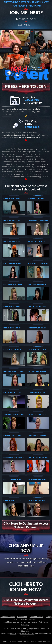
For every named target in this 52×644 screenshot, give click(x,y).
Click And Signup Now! (26, 548)
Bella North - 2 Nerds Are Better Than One (22, 199)
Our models (26, 25)
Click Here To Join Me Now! (26, 587)
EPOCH (13, 634)
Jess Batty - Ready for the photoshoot (21, 414)
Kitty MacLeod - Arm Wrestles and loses (21, 263)
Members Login (26, 19)
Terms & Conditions (29, 619)
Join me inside (26, 13)
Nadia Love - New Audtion (39, 242)
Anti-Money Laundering (13, 622)
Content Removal (36, 617)
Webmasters (22, 617)
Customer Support (8, 617)
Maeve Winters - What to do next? (19, 457)
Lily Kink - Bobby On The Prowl (17, 220)
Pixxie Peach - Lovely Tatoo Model (19, 306)
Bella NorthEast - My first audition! (20, 501)
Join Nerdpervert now (29, 138)
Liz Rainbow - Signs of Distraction (19, 328)
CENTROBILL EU (27, 634)
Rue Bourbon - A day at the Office (18, 436)
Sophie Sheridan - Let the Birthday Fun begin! (23, 479)
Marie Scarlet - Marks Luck (40, 328)
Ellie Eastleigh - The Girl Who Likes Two (21, 371)
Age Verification (30, 622)
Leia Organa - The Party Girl (40, 436)
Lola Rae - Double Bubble (14, 242)
